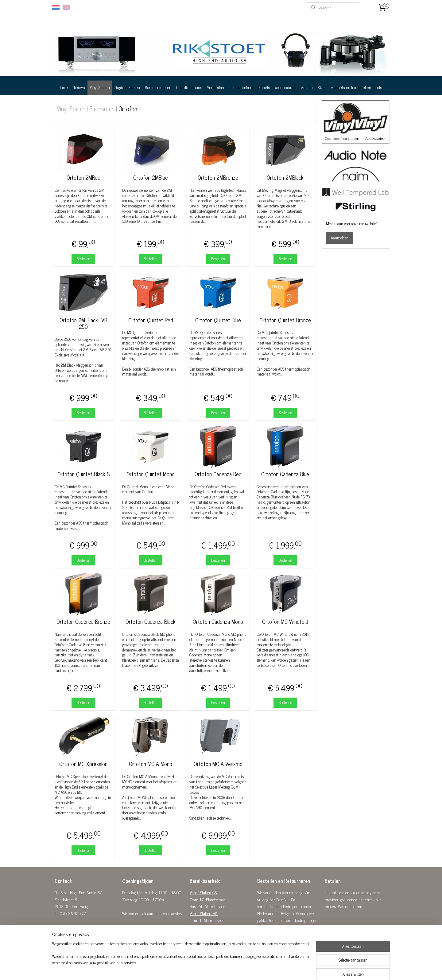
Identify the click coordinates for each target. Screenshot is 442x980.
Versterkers (217, 88)
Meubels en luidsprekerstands (356, 88)
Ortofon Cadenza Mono (218, 622)
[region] (180, 960)
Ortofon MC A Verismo (218, 764)
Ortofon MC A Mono (151, 764)
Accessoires (285, 88)
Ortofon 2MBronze (218, 178)
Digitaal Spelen (127, 88)
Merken (307, 88)
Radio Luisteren (158, 88)
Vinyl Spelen (100, 88)
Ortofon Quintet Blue (218, 320)
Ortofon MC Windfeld (285, 622)
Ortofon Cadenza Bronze (83, 622)
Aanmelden (340, 238)
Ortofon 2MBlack (285, 178)
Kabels (264, 88)
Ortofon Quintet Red (151, 320)
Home (63, 88)
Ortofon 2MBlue (151, 178)
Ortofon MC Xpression (83, 764)
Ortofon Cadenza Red (218, 474)
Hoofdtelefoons (189, 88)
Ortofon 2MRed (83, 178)
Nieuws (79, 88)
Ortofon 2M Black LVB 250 (83, 323)
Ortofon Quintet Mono (151, 474)
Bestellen (83, 259)
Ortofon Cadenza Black (151, 622)
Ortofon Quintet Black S (83, 474)
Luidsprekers (242, 88)
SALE (322, 88)
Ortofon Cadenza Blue (285, 474)
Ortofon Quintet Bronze (285, 320)
